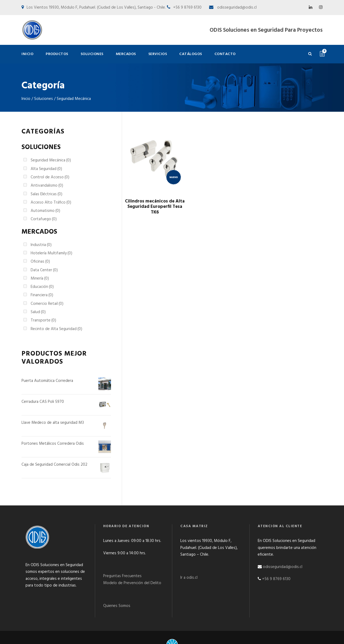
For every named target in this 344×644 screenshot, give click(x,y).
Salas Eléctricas (46, 194)
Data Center (44, 270)
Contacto (225, 54)
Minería (40, 278)
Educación (42, 287)
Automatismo (45, 211)
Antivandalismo (47, 186)
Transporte (43, 320)
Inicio (27, 54)
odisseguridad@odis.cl (236, 8)
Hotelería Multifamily (51, 253)
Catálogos (191, 54)
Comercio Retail (47, 304)
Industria (41, 245)
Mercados (126, 54)
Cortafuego (44, 219)
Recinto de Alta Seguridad (56, 329)
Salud (38, 312)
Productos (57, 54)
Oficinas (40, 262)
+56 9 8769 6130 (276, 567)
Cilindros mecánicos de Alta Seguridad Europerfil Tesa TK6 (155, 207)
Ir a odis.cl (189, 565)
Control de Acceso (50, 177)
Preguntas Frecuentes (122, 564)
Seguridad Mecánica (51, 160)
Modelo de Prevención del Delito (132, 571)
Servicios (158, 54)
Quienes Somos (117, 594)
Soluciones (92, 54)
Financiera (42, 295)
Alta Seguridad (46, 169)
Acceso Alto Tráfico (51, 202)
